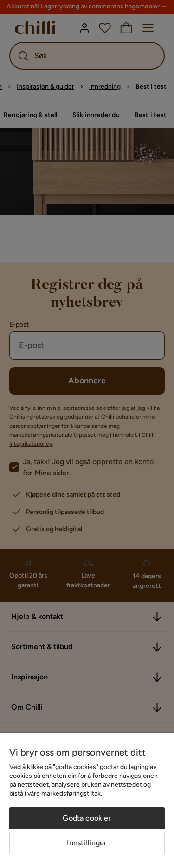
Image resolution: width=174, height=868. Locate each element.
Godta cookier (87, 818)
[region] (87, 800)
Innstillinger (87, 843)
